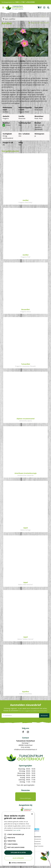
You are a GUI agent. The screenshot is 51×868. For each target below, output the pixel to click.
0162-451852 (25, 747)
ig (44, 8)
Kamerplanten (37, 841)
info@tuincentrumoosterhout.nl (25, 749)
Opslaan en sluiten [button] (18, 852)
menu (3, 8)
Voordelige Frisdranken (37, 848)
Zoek (48, 8)
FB (23, 732)
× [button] (32, 814)
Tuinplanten (37, 844)
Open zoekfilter (9, 19)
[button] (18, 863)
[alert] (18, 839)
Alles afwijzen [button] (18, 858)
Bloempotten (37, 846)
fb (41, 8)
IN (28, 732)
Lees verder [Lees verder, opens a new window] (17, 830)
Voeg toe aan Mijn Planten (40, 23)
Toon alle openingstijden (26, 785)
